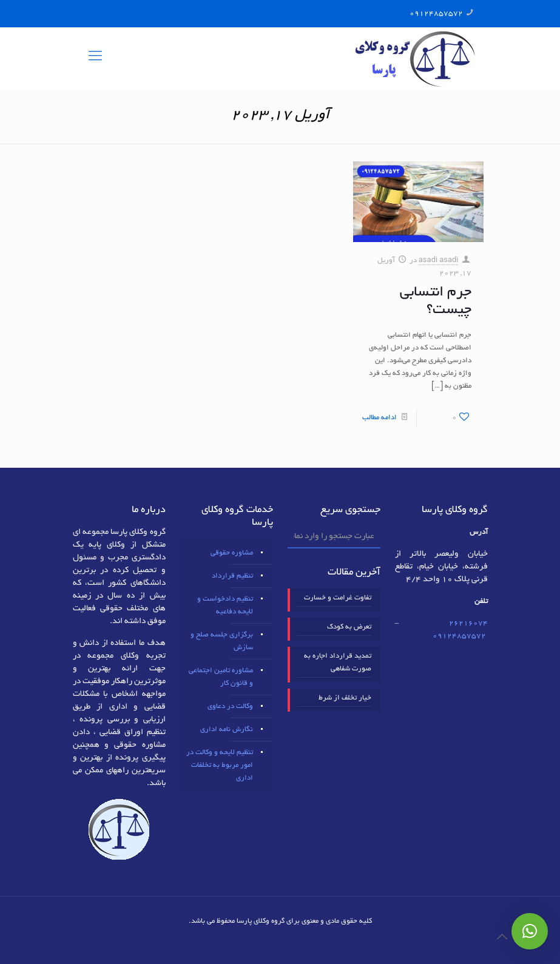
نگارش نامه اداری (227, 730)
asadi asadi (439, 261)
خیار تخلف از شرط (345, 698)
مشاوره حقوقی (232, 553)
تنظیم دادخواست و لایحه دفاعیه (225, 605)
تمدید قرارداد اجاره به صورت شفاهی (338, 662)
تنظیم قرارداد (232, 576)
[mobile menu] (95, 58)
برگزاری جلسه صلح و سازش (222, 641)
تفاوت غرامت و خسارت (338, 598)
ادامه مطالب (380, 418)
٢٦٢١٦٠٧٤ (468, 623)
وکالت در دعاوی (230, 706)
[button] (530, 931)
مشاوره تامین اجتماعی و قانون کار (221, 677)
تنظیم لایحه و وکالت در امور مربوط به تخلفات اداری (220, 765)
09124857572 (436, 14)
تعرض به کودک (349, 627)
